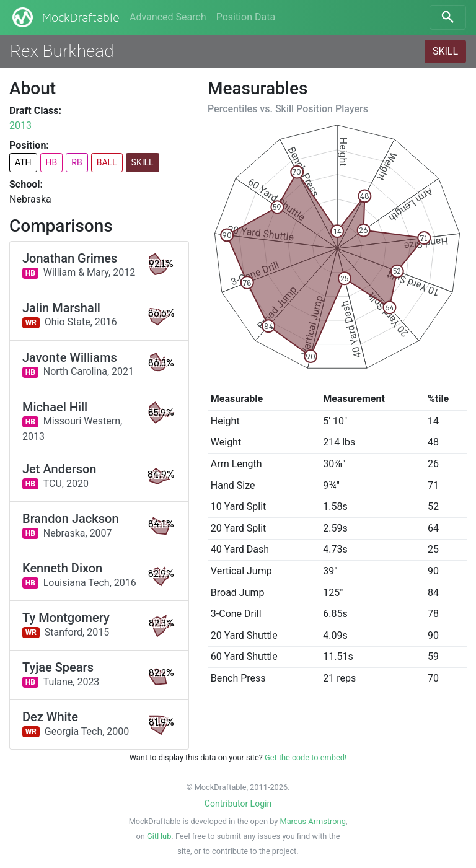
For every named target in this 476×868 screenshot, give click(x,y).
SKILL (445, 51)
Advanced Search (168, 17)
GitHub (159, 836)
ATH (23, 162)
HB (52, 162)
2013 (20, 125)
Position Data (246, 17)
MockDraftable (65, 17)
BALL (107, 162)
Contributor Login (238, 804)
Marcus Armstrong (312, 821)
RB (77, 162)
